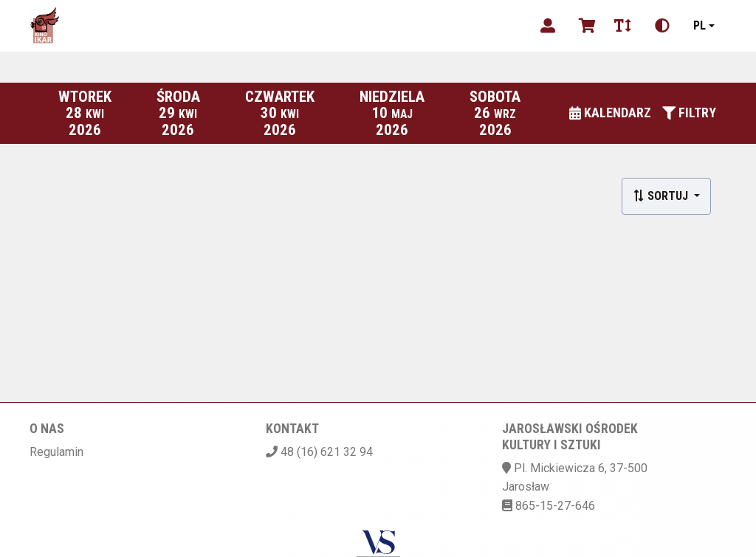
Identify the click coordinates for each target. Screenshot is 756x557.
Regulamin (56, 452)
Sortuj (662, 196)
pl (700, 25)
